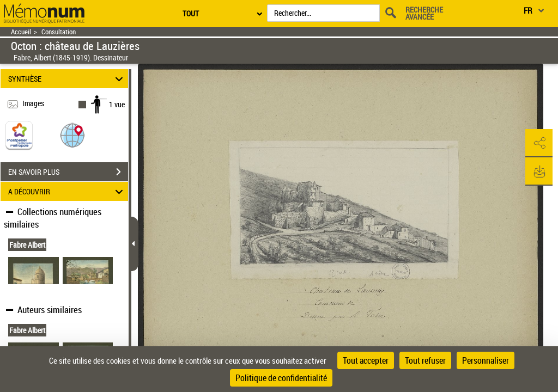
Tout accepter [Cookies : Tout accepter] (366, 360)
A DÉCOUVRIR (67, 191)
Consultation (59, 32)
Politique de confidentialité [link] (281, 378)
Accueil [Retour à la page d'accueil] (21, 32)
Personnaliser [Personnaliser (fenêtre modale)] (486, 360)
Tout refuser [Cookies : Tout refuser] (425, 360)
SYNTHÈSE (67, 79)
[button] (72, 135)
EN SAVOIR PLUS (68, 172)
